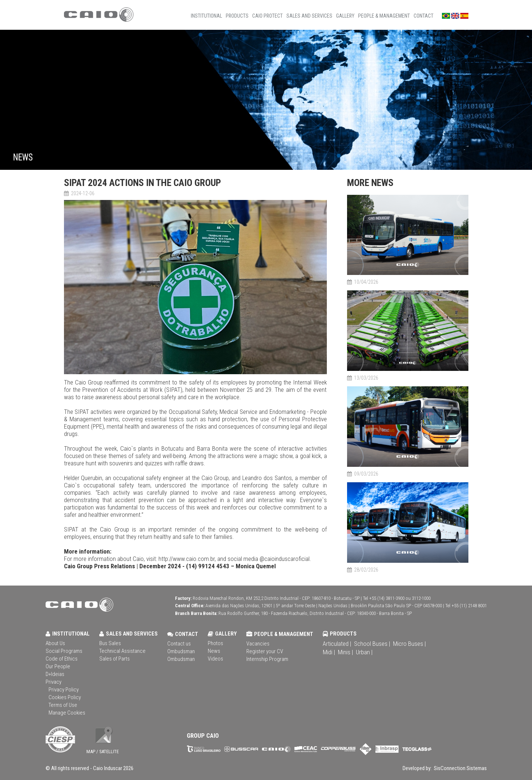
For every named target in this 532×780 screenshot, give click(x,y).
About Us (55, 643)
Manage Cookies (67, 713)
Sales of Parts (115, 659)
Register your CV (265, 651)
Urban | (364, 652)
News (214, 651)
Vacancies (258, 644)
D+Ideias (55, 674)
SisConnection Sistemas (460, 768)
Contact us (179, 644)
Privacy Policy (64, 690)
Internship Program (267, 659)
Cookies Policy (65, 697)
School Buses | (372, 644)
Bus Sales (110, 643)
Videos (215, 659)
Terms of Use (63, 705)
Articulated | (337, 644)
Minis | (345, 652)
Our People (58, 666)
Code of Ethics (62, 659)
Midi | (329, 652)
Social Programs (64, 651)
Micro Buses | (409, 644)
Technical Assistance (122, 651)
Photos (215, 643)
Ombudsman (181, 651)
